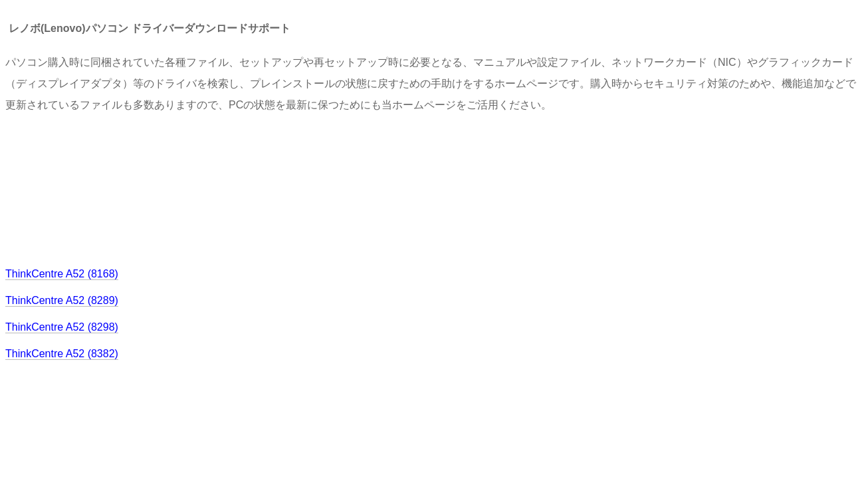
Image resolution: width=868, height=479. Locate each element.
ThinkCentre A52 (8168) (62, 274)
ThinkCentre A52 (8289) (62, 300)
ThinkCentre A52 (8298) (62, 327)
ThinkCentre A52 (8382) (62, 354)
